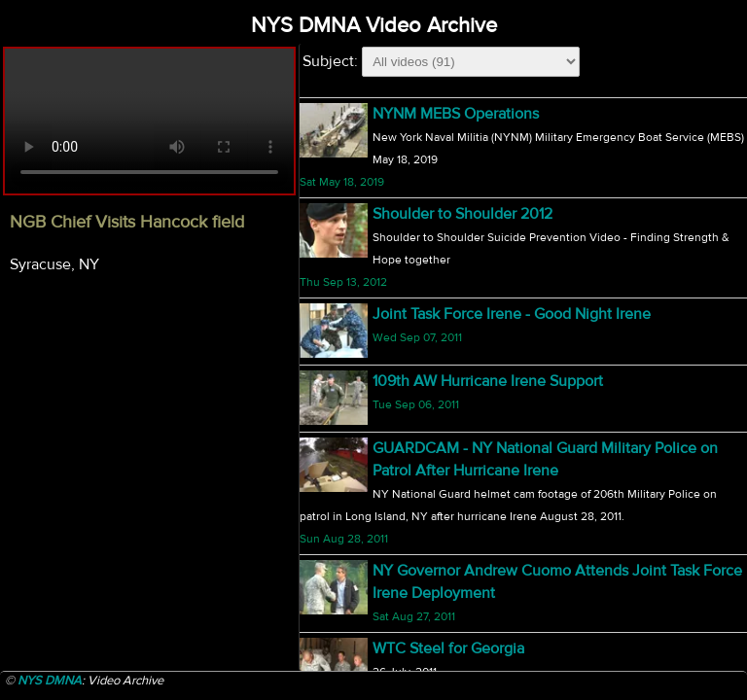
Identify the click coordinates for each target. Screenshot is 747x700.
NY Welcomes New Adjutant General (497, 625)
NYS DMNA (50, 681)
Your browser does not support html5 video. (149, 121)
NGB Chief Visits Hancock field (477, 114)
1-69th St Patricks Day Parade (470, 369)
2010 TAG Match (428, 192)
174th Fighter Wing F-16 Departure (487, 525)
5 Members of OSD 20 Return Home (495, 447)
